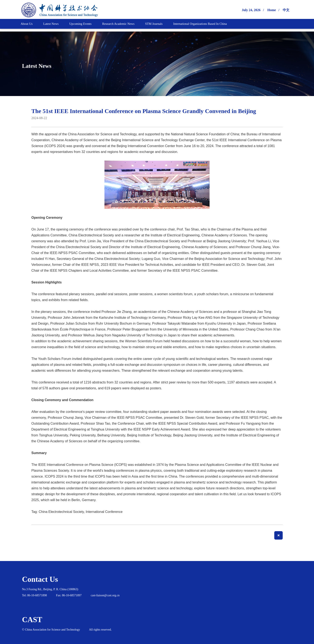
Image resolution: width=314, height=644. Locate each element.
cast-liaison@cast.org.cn (105, 595)
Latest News (44, 65)
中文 (286, 10)
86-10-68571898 (37, 595)
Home (272, 10)
